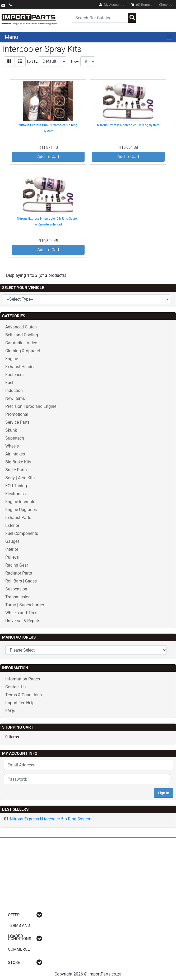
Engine (12, 359)
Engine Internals (20, 502)
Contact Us (15, 687)
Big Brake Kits (18, 462)
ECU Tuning (16, 486)
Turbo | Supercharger (25, 605)
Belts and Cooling (22, 335)
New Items (15, 398)
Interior (12, 549)
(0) (141, 5)
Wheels (12, 446)
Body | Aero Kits (20, 478)
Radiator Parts (19, 573)
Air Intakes (15, 454)
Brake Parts (16, 470)
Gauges (12, 541)
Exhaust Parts (18, 518)
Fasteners (14, 375)
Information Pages (23, 679)
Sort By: (32, 62)
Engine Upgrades (21, 510)
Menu (11, 37)
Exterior (12, 525)
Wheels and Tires (21, 613)
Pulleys (12, 557)
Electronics (15, 494)
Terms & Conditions (24, 695)
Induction (14, 390)
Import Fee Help (20, 703)
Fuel (9, 383)
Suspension (16, 589)
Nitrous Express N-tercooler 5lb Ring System (128, 125)
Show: (75, 62)
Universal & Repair (22, 621)
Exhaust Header (20, 367)
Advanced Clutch (21, 327)
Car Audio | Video (21, 343)
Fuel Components (22, 533)
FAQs (10, 711)
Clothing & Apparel (23, 351)
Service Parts (17, 422)
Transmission (18, 597)
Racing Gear (17, 565)
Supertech (15, 438)
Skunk (11, 430)
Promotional (17, 414)
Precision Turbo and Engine (31, 406)
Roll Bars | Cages (21, 581)
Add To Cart (48, 157)
